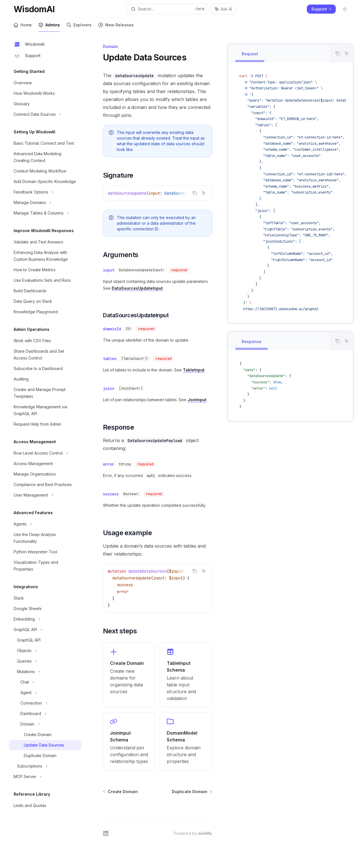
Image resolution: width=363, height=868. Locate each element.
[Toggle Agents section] (45, 524)
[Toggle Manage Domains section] (45, 203)
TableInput (194, 370)
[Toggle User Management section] (45, 495)
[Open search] (168, 9)
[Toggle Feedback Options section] (45, 192)
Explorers (79, 27)
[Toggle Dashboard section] (45, 714)
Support (27, 56)
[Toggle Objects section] (45, 651)
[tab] (250, 54)
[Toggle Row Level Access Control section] (45, 453)
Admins (49, 27)
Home (23, 27)
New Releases (116, 27)
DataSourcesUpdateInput (137, 288)
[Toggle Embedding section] (45, 619)
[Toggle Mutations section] (45, 672)
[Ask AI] (347, 53)
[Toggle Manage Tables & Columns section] (45, 213)
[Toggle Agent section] (45, 693)
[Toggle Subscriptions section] (45, 766)
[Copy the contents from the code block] (337, 53)
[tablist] (280, 53)
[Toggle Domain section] (45, 724)
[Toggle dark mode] (345, 9)
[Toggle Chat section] (45, 682)
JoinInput (197, 400)
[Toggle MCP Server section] (45, 777)
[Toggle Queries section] (45, 661)
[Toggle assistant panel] (223, 9)
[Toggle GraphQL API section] (45, 630)
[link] (129, 675)
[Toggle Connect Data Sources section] (45, 114)
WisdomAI (29, 44)
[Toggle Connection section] (45, 703)
